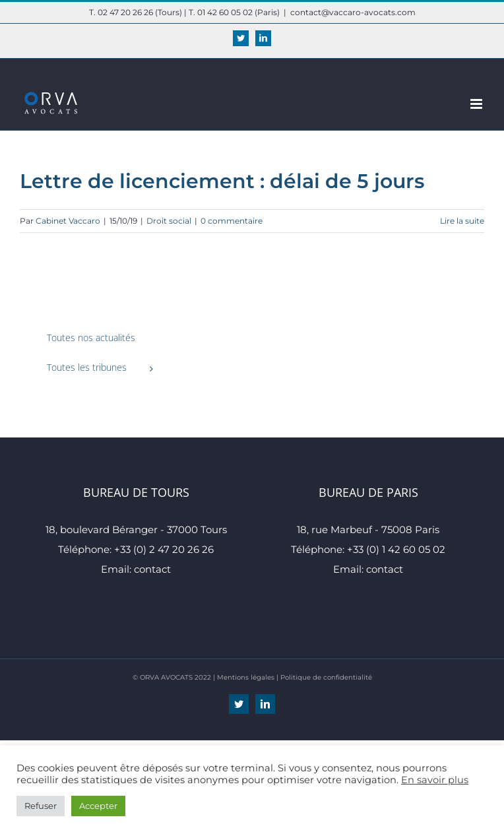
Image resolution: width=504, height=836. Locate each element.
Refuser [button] (41, 806)
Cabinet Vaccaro (68, 221)
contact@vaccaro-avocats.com (353, 12)
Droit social (169, 221)
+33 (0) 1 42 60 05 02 (396, 549)
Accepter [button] (98, 806)
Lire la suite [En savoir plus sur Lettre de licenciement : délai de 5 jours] (462, 221)
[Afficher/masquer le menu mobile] (477, 104)
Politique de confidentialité (326, 677)
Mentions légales (246, 677)
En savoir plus (435, 780)
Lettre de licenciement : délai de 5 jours (222, 181)
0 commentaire (232, 221)
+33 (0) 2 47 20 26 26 (164, 549)
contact (152, 569)
